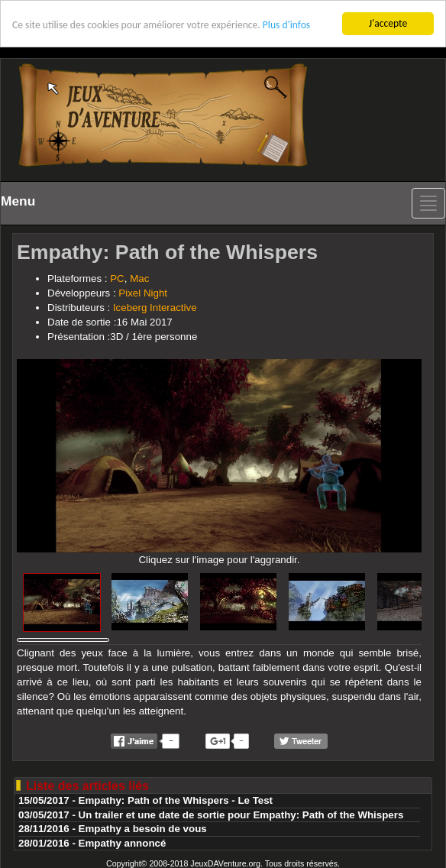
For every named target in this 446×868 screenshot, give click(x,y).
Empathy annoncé (123, 843)
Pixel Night (143, 293)
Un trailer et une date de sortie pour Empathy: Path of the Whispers (241, 815)
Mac (139, 279)
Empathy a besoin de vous (143, 829)
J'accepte (388, 23)
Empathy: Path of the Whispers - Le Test (176, 800)
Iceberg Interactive (155, 308)
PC (117, 279)
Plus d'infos (286, 25)
